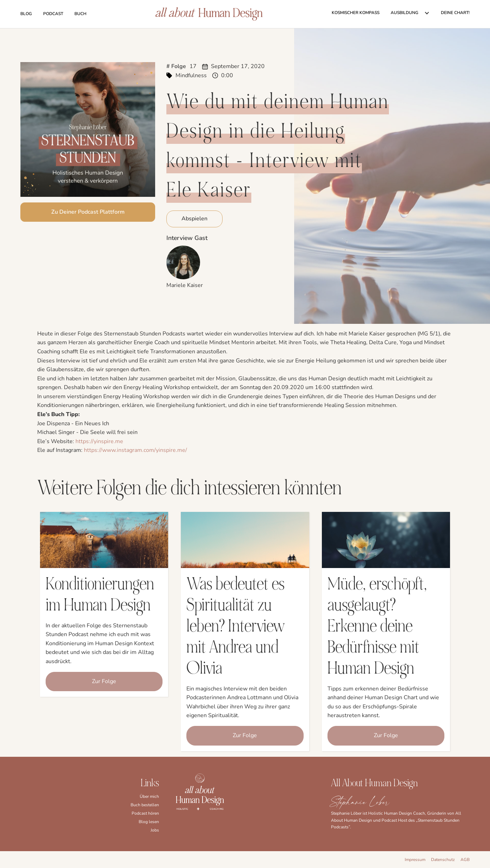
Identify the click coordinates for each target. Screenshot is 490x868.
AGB (465, 860)
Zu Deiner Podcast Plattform (88, 212)
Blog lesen (149, 822)
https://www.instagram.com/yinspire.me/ (135, 450)
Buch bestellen (145, 805)
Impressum (415, 860)
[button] (410, 13)
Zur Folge (104, 681)
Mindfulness (191, 75)
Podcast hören (145, 813)
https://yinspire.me (99, 441)
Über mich (149, 796)
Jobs (155, 830)
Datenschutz (443, 860)
